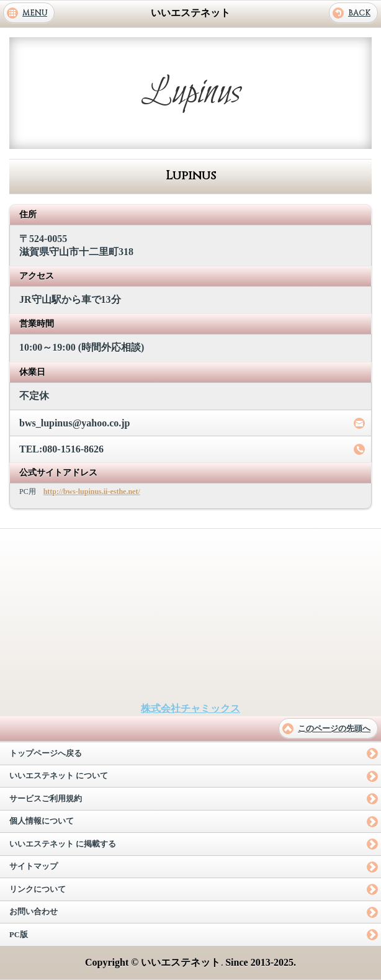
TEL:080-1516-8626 (61, 449)
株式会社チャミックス (191, 708)
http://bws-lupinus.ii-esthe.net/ (92, 492)
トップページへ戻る (46, 753)
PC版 (19, 935)
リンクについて (38, 889)
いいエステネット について (59, 776)
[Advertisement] (191, 616)
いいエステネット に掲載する (63, 844)
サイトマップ (34, 866)
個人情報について (42, 821)
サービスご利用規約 (46, 799)
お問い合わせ (34, 912)
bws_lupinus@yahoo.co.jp (75, 423)
